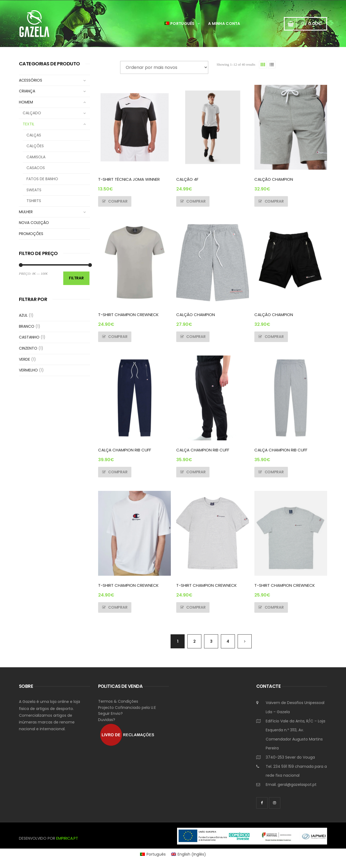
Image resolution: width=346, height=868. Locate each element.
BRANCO (27, 326)
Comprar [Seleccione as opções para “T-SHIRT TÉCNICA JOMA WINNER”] (118, 201)
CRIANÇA (27, 91)
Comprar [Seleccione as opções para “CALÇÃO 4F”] (196, 201)
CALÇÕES (35, 146)
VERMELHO (28, 370)
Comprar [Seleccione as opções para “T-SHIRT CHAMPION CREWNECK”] (118, 337)
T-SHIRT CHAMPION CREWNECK (128, 315)
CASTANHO (29, 337)
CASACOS (36, 168)
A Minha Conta (224, 24)
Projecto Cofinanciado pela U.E (127, 708)
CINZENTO (28, 348)
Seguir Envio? (110, 713)
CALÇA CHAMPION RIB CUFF (125, 450)
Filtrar (76, 278)
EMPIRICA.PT (67, 838)
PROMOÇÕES (31, 234)
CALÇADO (32, 113)
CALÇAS (34, 135)
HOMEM (26, 102)
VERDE (24, 359)
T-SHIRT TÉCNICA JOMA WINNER (129, 179)
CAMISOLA (36, 157)
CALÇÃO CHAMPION (274, 179)
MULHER (26, 212)
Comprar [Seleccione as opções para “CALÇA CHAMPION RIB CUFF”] (118, 472)
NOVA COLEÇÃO (34, 223)
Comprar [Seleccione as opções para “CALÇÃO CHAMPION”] (274, 201)
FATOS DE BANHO (42, 179)
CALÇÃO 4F (187, 179)
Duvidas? (107, 720)
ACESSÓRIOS (31, 80)
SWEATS (34, 190)
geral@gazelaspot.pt (297, 785)
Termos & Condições (118, 701)
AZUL (23, 315)
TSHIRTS (34, 201)
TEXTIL (29, 124)
